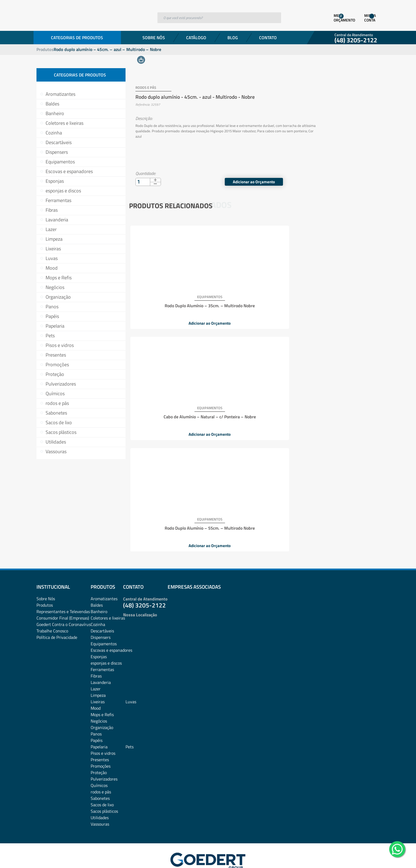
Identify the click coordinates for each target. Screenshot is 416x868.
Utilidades (56, 442)
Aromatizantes (60, 94)
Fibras (52, 210)
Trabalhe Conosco (52, 604)
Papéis (52, 316)
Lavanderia (57, 220)
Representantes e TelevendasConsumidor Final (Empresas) (63, 588)
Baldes (52, 104)
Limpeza (54, 239)
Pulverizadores (61, 384)
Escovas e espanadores (69, 171)
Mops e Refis (59, 278)
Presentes (56, 355)
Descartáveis (59, 142)
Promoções (57, 365)
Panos (52, 307)
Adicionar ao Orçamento (342, 176)
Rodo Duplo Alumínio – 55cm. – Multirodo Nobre (336, 299)
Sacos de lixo (59, 422)
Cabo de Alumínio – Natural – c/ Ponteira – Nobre (253, 299)
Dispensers (57, 152)
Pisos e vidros (60, 345)
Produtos (45, 49)
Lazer (51, 229)
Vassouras (56, 451)
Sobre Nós (154, 38)
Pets (50, 336)
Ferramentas (58, 200)
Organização (58, 297)
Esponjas (55, 181)
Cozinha (54, 133)
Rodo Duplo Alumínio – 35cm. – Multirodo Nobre (170, 299)
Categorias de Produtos (77, 38)
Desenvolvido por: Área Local (355, 856)
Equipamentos (60, 162)
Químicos (55, 393)
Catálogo (196, 38)
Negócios (55, 287)
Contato (268, 38)
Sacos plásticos (61, 432)
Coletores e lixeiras (65, 123)
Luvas (52, 258)
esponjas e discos (63, 191)
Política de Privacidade (57, 610)
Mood (52, 268)
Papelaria (55, 326)
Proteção (55, 374)
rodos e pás (57, 403)
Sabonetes (56, 413)
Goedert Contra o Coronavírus (64, 597)
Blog (233, 38)
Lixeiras (53, 249)
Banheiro (55, 113)
